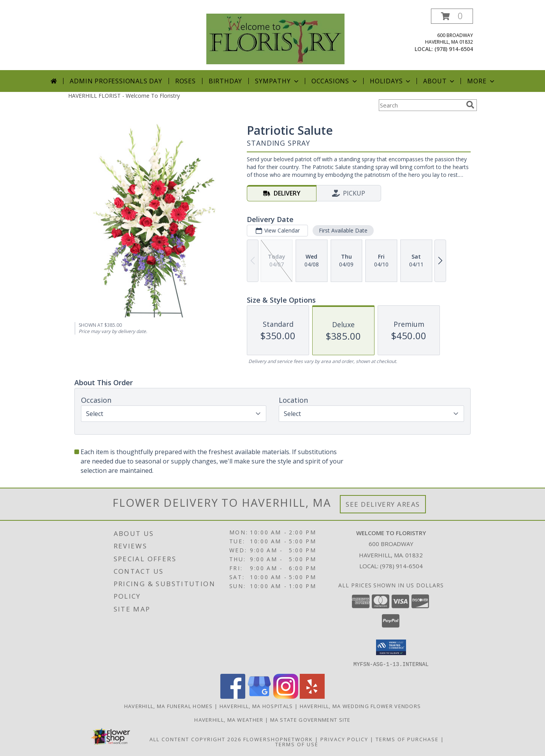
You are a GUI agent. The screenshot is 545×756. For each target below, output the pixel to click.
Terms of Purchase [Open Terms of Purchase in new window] (407, 739)
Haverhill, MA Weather (229, 719)
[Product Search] (421, 105)
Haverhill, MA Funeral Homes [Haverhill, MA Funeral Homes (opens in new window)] (169, 706)
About (440, 81)
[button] (452, 16)
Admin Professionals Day (116, 81)
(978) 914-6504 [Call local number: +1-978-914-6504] (454, 49)
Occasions (335, 81)
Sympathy (277, 81)
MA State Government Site (310, 719)
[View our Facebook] (233, 696)
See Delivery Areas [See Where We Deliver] (383, 504)
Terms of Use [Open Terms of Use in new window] (297, 744)
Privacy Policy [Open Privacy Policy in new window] (344, 739)
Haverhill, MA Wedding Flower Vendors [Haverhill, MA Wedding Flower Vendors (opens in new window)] (360, 706)
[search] (470, 105)
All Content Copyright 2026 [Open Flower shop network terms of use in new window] (195, 739)
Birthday (225, 81)
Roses (185, 81)
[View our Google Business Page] (259, 696)
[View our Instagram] (286, 696)
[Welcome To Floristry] (275, 38)
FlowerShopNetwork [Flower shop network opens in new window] (278, 739)
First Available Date (343, 230)
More (481, 81)
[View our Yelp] (312, 696)
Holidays (391, 81)
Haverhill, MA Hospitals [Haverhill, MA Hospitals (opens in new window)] (256, 706)
